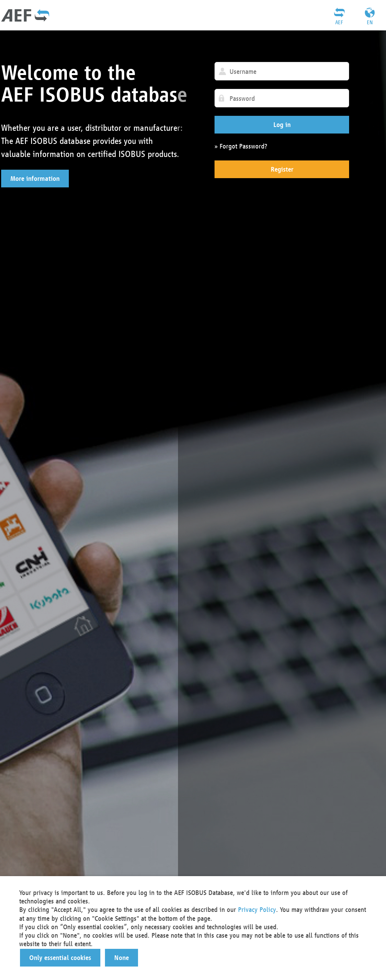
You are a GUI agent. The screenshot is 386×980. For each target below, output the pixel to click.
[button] (35, 179)
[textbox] (282, 71)
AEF (339, 22)
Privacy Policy (257, 909)
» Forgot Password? (241, 146)
